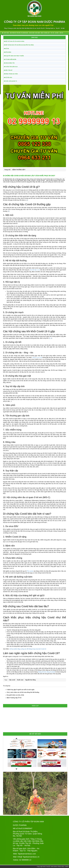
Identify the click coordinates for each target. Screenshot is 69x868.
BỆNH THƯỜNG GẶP (45, 33)
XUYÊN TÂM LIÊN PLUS (11, 67)
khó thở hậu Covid (35, 270)
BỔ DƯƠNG (8, 52)
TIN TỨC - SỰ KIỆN (54, 33)
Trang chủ (7, 170)
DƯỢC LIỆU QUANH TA (10, 81)
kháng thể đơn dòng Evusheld (47, 672)
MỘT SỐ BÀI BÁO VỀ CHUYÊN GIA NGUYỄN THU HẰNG (19, 45)
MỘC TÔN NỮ (8, 70)
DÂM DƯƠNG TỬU (9, 63)
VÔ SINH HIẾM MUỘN (10, 59)
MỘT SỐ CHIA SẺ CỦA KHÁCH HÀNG (14, 41)
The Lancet (30, 571)
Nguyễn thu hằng (30, 680)
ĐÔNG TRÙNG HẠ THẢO (11, 74)
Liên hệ (61, 33)
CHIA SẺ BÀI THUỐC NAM (34, 33)
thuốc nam (20, 680)
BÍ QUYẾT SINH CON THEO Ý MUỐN (14, 56)
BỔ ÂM (6, 49)
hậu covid (12, 680)
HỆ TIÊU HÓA (8, 78)
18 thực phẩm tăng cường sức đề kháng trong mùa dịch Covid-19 (28, 649)
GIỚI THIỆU (6, 33)
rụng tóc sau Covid (37, 357)
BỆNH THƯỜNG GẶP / (19, 170)
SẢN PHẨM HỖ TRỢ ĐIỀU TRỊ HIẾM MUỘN (19, 33)
